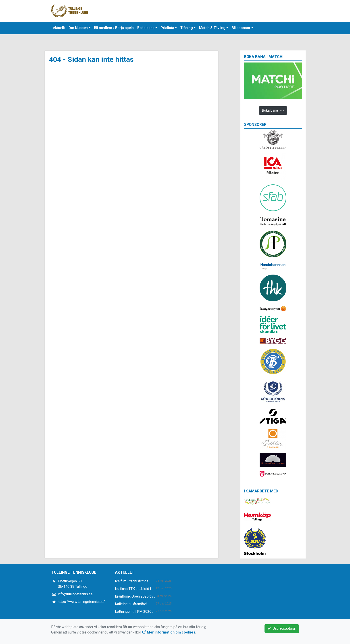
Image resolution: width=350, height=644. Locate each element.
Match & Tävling (212, 28)
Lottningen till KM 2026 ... (135, 612)
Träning (187, 28)
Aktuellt (59, 28)
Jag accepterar (282, 628)
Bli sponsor (241, 28)
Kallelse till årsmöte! (131, 604)
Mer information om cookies (169, 632)
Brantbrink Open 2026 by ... (136, 596)
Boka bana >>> (273, 110)
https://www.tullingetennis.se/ (81, 602)
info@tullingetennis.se (75, 594)
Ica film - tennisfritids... (133, 581)
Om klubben (78, 28)
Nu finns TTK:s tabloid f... (134, 589)
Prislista (167, 28)
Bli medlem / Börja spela (114, 28)
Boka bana (146, 28)
